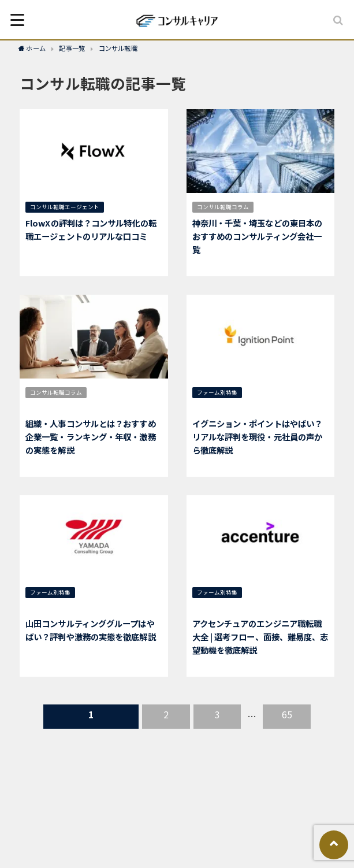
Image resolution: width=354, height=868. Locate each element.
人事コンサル (47, 407)
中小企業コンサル (108, 592)
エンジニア (261, 607)
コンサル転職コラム (223, 207)
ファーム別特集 (217, 392)
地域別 (272, 207)
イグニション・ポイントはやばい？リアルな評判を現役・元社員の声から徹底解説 (258, 437)
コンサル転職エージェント (65, 207)
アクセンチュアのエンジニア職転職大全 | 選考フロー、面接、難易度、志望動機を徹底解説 (260, 637)
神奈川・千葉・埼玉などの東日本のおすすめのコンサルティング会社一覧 (258, 236)
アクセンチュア (217, 607)
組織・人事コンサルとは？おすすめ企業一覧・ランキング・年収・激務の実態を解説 (91, 437)
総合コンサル (269, 392)
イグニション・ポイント (229, 407)
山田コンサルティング (59, 607)
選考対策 (263, 592)
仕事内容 (129, 392)
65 (287, 715)
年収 (102, 392)
